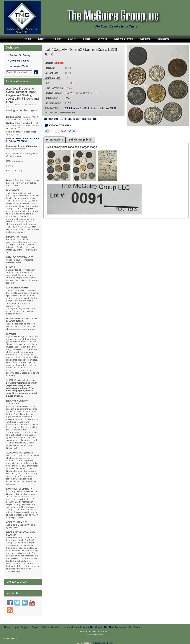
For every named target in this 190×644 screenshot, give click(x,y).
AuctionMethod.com (103, 643)
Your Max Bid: (52, 78)
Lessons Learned (123, 39)
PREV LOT (51, 119)
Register (56, 39)
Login (41, 39)
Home (28, 39)
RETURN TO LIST (70, 119)
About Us (145, 39)
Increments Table (19, 66)
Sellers (87, 39)
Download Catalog (19, 61)
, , (23, 140)
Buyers (72, 39)
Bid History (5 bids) (81, 140)
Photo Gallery (55, 140)
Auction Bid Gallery (20, 55)
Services (102, 39)
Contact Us (163, 39)
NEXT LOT (90, 119)
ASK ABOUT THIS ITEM (58, 125)
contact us (31, 146)
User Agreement (118, 627)
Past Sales (134, 627)
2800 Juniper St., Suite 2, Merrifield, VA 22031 (90, 108)
